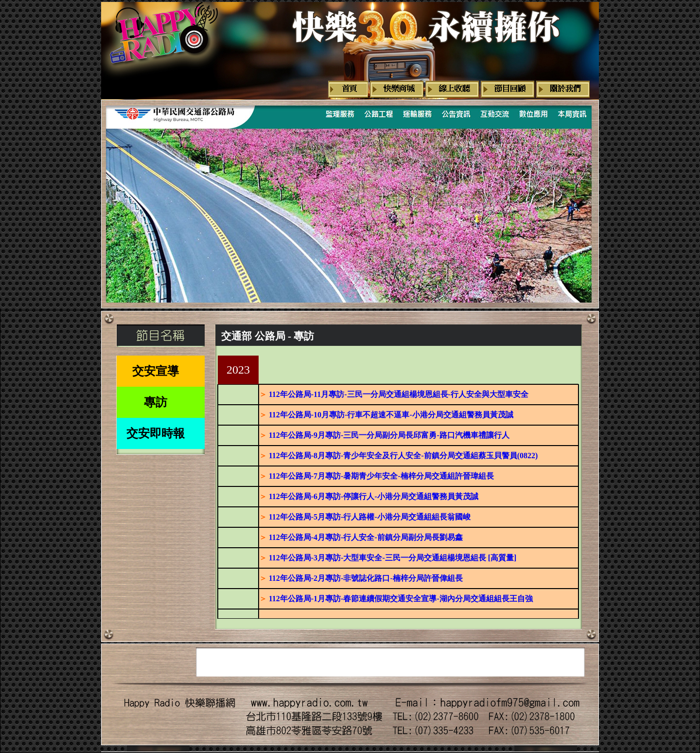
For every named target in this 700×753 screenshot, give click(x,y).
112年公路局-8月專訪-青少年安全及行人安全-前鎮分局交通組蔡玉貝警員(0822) (403, 456)
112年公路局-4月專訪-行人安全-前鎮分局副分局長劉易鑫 (366, 537)
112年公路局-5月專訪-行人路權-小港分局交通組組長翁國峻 (370, 517)
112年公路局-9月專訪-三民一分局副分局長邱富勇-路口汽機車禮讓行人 (389, 435)
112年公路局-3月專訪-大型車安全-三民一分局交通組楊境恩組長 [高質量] (393, 558)
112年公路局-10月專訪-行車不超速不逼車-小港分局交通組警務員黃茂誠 (391, 415)
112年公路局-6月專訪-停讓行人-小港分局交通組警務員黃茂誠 (374, 496)
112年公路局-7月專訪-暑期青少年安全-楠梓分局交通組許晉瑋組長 (381, 476)
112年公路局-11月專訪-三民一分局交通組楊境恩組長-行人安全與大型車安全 (399, 394)
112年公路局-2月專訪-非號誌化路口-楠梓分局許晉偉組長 (366, 578)
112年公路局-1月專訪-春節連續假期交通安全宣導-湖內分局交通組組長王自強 (401, 599)
